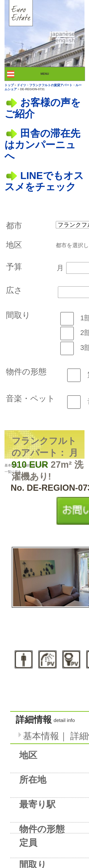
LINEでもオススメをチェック (44, 181)
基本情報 (11, 465)
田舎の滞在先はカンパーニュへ (42, 145)
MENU (49, 74)
